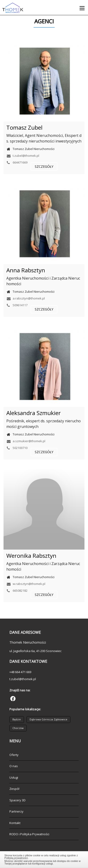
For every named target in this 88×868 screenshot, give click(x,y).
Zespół (14, 789)
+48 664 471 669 (20, 672)
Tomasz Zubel (24, 127)
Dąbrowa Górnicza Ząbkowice (48, 719)
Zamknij (44, 859)
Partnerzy (16, 811)
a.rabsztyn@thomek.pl (26, 298)
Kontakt (15, 823)
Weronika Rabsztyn (31, 556)
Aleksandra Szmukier (34, 413)
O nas (14, 766)
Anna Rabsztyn (26, 270)
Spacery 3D (17, 800)
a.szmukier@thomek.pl (26, 441)
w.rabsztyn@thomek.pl (26, 584)
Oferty (14, 755)
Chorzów (18, 728)
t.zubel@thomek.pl (23, 156)
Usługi (14, 777)
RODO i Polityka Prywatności (29, 834)
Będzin (17, 719)
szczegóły (44, 166)
